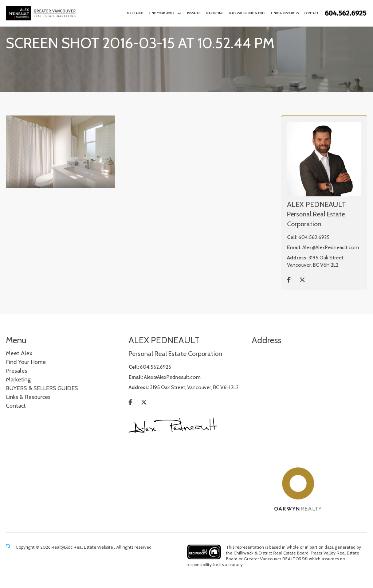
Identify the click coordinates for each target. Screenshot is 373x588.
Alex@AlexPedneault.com (331, 247)
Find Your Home (162, 13)
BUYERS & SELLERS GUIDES (247, 13)
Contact (311, 13)
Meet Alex (135, 13)
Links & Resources (285, 13)
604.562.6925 (314, 237)
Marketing (215, 13)
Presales (194, 13)
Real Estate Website (94, 547)
